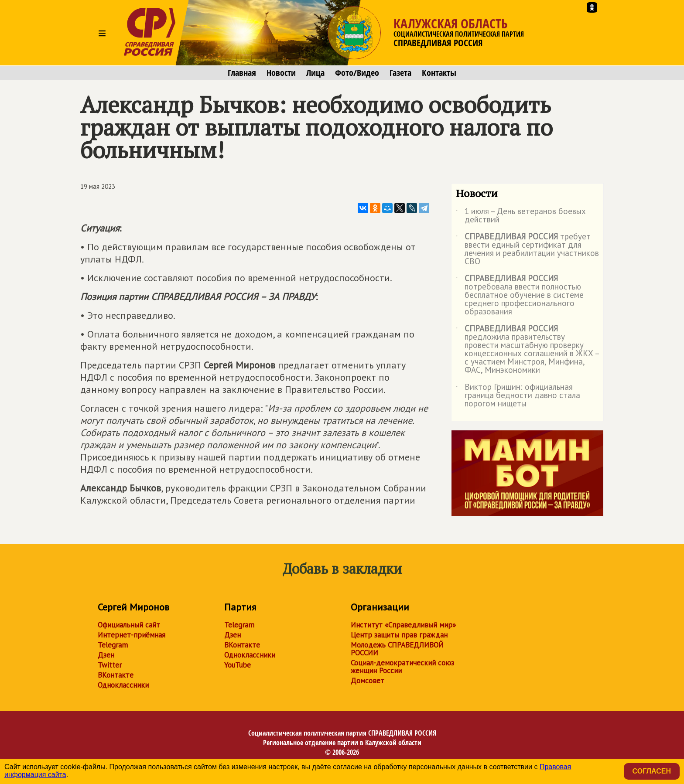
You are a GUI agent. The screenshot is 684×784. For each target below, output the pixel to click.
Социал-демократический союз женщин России (402, 667)
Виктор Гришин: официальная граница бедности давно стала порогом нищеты (518, 396)
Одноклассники (123, 685)
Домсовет (368, 681)
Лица (315, 73)
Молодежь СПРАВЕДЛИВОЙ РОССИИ (397, 649)
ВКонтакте (116, 675)
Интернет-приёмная (132, 635)
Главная (242, 73)
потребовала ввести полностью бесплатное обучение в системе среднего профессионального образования (520, 295)
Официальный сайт (129, 625)
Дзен (106, 655)
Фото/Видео (357, 73)
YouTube (238, 665)
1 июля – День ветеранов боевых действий (521, 216)
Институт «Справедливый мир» (403, 625)
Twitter (110, 665)
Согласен (652, 771)
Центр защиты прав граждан (399, 635)
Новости (281, 73)
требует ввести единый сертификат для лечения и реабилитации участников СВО (527, 249)
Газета (400, 73)
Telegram (113, 645)
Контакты (439, 73)
